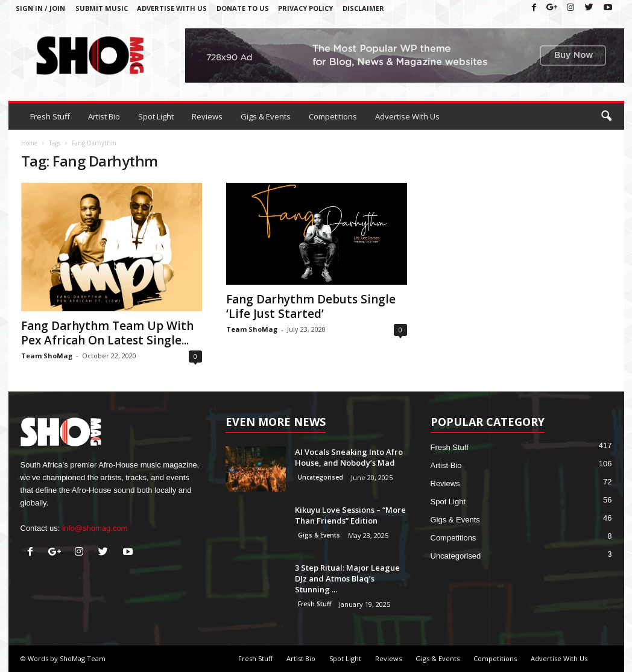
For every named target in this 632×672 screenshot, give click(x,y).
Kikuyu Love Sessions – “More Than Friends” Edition (350, 515)
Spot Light (156, 116)
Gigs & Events (266, 116)
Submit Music (102, 8)
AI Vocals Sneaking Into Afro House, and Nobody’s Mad (349, 457)
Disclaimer (363, 8)
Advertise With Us (172, 8)
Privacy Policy (305, 8)
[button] (606, 116)
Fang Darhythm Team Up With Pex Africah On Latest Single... (107, 333)
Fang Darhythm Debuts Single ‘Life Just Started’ (311, 306)
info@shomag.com (95, 528)
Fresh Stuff (50, 116)
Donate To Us (243, 8)
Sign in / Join (40, 8)
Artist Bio (104, 116)
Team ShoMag (47, 356)
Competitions (333, 116)
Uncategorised (321, 477)
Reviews (207, 116)
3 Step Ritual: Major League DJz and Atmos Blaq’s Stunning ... (347, 578)
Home (29, 143)
